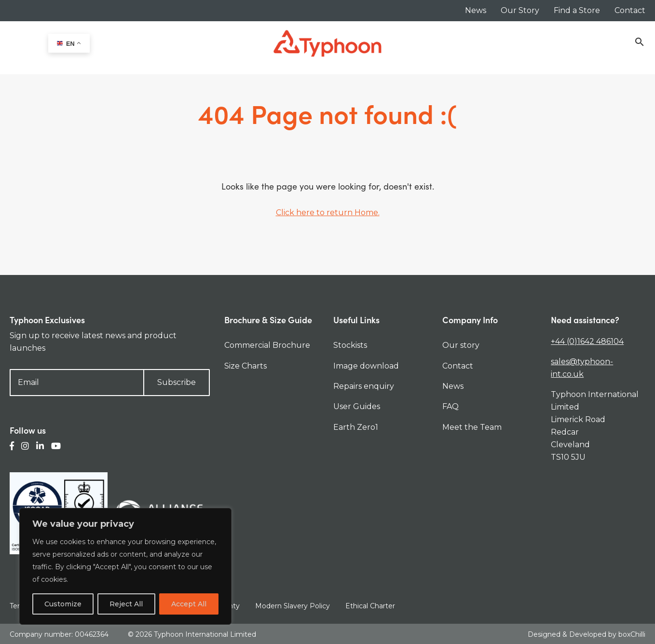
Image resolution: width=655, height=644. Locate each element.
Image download (366, 366)
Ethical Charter (370, 606)
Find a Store (577, 10)
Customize (63, 604)
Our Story (520, 10)
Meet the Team (472, 427)
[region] (125, 566)
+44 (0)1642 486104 (587, 341)
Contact (630, 10)
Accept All (189, 604)
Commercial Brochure (267, 345)
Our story (461, 345)
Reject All (126, 604)
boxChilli (632, 634)
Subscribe (177, 382)
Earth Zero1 (356, 427)
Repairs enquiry (364, 386)
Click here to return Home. (328, 212)
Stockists (350, 345)
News (476, 10)
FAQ (450, 406)
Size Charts (246, 366)
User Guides (357, 406)
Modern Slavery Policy (293, 606)
